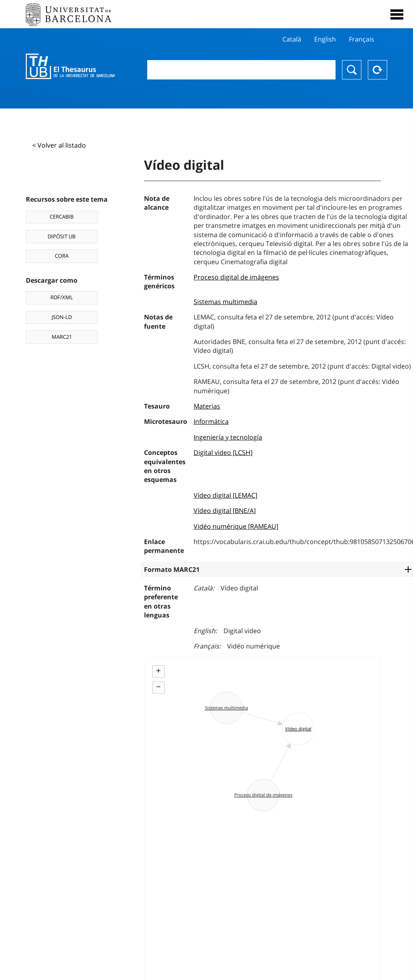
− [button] (158, 687)
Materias (207, 406)
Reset (378, 70)
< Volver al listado (59, 145)
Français (362, 39)
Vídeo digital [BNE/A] (225, 511)
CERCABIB (62, 217)
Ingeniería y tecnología (228, 437)
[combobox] (241, 70)
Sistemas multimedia (225, 302)
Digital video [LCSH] (223, 452)
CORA (62, 256)
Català (292, 39)
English (325, 39)
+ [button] (158, 671)
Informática (211, 421)
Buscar (352, 70)
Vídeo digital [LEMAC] (225, 495)
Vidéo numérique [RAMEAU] (236, 526)
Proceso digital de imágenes (236, 277)
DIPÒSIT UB (62, 236)
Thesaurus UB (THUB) (70, 67)
